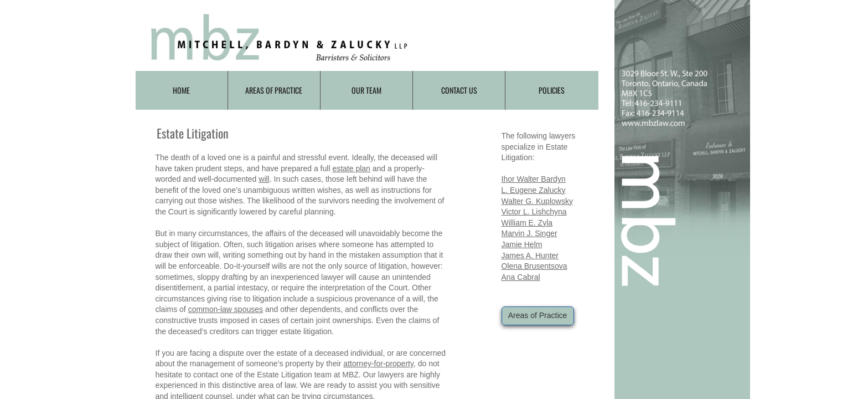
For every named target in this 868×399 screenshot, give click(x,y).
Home (181, 90)
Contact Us (459, 90)
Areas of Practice (274, 90)
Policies (552, 90)
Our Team (366, 90)
